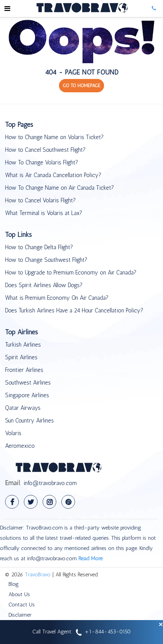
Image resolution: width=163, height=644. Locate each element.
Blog (14, 584)
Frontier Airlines (24, 370)
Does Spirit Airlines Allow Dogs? (44, 285)
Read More (91, 558)
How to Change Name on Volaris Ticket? (54, 137)
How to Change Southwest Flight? (46, 260)
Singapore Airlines (27, 395)
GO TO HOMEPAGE (81, 86)
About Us (19, 594)
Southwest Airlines (28, 383)
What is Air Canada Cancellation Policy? (53, 175)
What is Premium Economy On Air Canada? (57, 298)
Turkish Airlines (23, 345)
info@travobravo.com (50, 483)
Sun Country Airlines (29, 420)
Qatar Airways (23, 408)
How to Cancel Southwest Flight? (45, 150)
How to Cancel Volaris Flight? (40, 200)
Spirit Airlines (21, 357)
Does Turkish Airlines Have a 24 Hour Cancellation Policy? (74, 310)
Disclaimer (20, 615)
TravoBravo (38, 574)
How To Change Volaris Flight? (42, 162)
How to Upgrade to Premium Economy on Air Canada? (71, 272)
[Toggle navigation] (7, 9)
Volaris (13, 433)
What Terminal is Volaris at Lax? (44, 213)
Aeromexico (20, 446)
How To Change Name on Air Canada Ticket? (60, 188)
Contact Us (22, 605)
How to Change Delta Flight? (39, 247)
